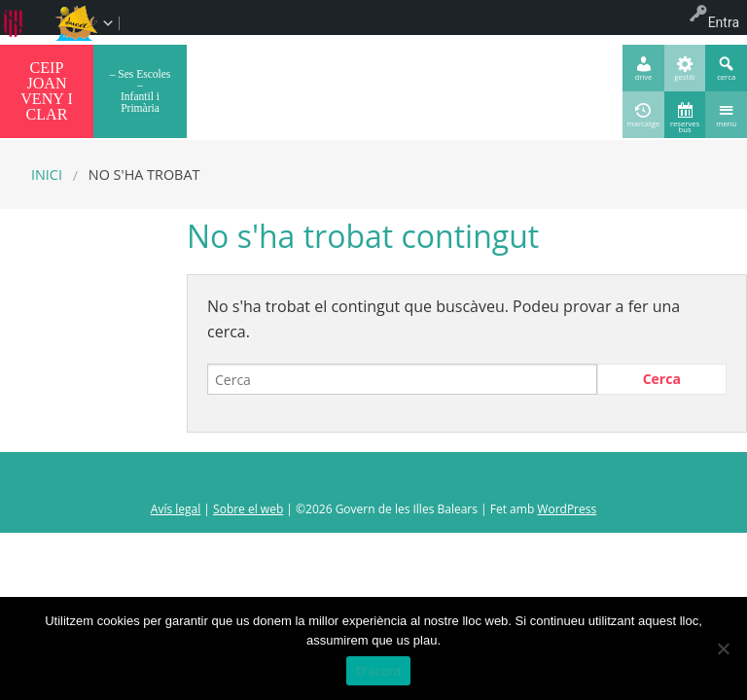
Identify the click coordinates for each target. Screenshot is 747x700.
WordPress (567, 509)
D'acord (378, 671)
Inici (47, 175)
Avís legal (176, 509)
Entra (724, 22)
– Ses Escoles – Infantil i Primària (141, 91)
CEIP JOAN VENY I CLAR (47, 91)
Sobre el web (248, 509)
